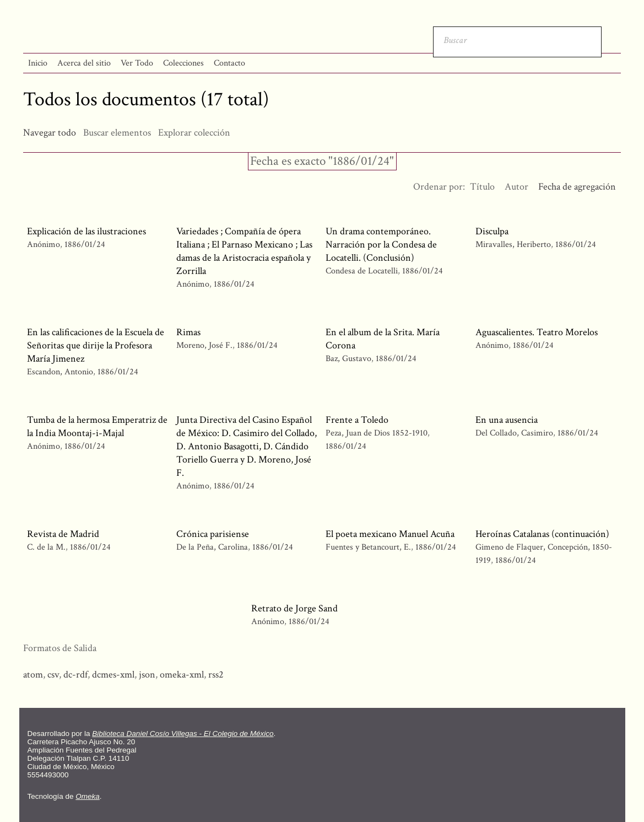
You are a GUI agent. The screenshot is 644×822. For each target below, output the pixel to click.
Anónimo (44, 245)
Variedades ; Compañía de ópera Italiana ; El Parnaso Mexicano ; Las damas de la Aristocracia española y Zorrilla (244, 251)
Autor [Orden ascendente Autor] (516, 187)
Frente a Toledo (357, 420)
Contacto (229, 63)
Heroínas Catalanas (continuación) (542, 534)
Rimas (188, 332)
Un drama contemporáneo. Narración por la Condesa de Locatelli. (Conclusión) (381, 245)
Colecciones (183, 63)
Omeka (88, 796)
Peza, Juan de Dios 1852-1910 (377, 433)
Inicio (38, 63)
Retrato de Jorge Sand (294, 608)
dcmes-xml (113, 675)
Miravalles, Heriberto (514, 245)
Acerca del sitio (84, 63)
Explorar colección (194, 133)
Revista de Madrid (63, 534)
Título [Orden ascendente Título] (482, 187)
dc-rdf (75, 675)
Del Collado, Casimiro (514, 433)
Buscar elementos (117, 133)
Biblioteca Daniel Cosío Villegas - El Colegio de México (183, 734)
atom (33, 675)
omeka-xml (182, 675)
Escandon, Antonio (61, 372)
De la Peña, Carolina (212, 547)
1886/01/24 (85, 245)
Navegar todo (50, 133)
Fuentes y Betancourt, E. (368, 547)
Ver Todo (137, 63)
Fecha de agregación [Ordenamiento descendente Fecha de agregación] (577, 187)
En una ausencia (507, 420)
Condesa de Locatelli (362, 271)
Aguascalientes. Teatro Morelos (537, 332)
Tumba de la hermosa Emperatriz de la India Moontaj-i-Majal (97, 426)
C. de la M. (46, 547)
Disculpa (492, 231)
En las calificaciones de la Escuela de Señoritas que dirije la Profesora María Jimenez (96, 345)
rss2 (216, 675)
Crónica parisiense (213, 534)
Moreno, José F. (204, 345)
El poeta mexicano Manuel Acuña (390, 534)
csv (53, 675)
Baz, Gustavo (348, 359)
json (147, 675)
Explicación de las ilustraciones (86, 231)
